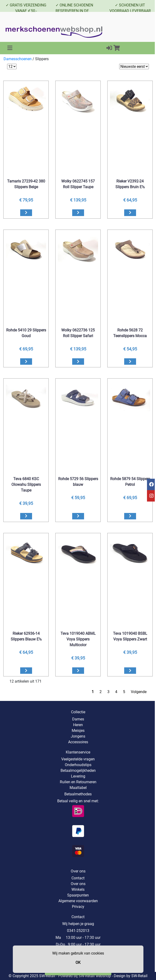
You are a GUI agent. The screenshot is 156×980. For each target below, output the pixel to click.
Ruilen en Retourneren (78, 782)
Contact (78, 878)
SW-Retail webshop (95, 976)
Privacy (78, 907)
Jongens (78, 736)
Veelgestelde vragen (78, 759)
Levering (78, 776)
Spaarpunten (78, 895)
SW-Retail (139, 976)
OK (78, 963)
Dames (78, 719)
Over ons (78, 884)
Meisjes (78, 731)
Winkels (78, 889)
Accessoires (78, 742)
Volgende (139, 692)
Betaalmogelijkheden (78, 771)
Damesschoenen (18, 59)
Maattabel (78, 788)
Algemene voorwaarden (78, 901)
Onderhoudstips (78, 765)
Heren (78, 725)
